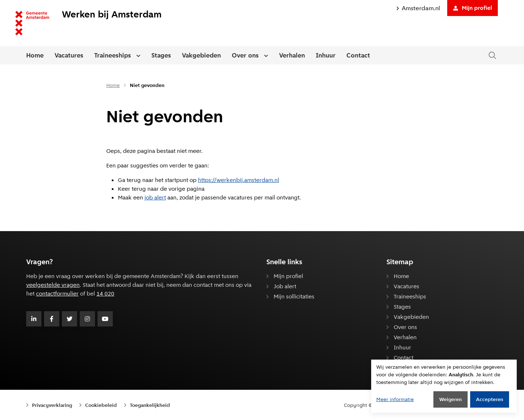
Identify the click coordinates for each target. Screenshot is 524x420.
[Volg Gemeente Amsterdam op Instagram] (87, 319)
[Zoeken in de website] (492, 56)
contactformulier (57, 294)
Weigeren (450, 399)
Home (35, 55)
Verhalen (292, 55)
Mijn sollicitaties (294, 296)
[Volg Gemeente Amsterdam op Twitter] (70, 319)
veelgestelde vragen (53, 285)
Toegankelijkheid (150, 405)
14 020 (105, 294)
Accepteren (490, 399)
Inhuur (326, 55)
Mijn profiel (473, 8)
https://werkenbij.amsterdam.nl (239, 180)
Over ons (245, 55)
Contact (358, 55)
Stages (161, 55)
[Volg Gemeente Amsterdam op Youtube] (105, 319)
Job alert (285, 286)
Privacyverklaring (52, 405)
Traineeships (113, 55)
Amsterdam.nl (418, 8)
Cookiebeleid (101, 405)
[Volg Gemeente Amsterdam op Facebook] (52, 319)
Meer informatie (395, 399)
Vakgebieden (201, 55)
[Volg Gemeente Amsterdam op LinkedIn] (34, 319)
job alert (155, 197)
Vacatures (69, 55)
